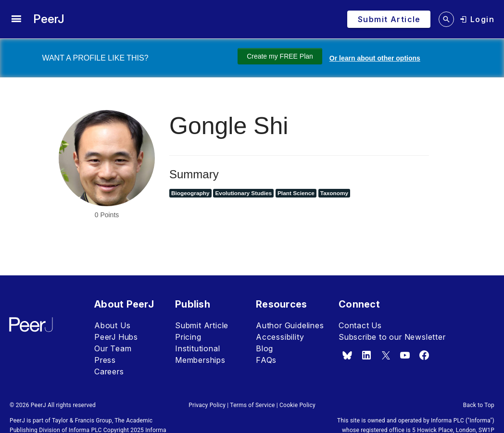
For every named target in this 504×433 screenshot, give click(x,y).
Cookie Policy (297, 405)
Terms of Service (252, 405)
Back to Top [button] (479, 405)
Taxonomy (334, 193)
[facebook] (424, 355)
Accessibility (280, 337)
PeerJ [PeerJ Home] (49, 19)
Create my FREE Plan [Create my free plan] (274, 56)
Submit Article (202, 325)
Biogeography (190, 193)
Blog (265, 348)
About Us (112, 325)
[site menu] (16, 19)
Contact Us (360, 325)
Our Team (113, 348)
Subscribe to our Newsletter (392, 337)
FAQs (266, 360)
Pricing (188, 337)
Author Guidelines (290, 325)
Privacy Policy (207, 405)
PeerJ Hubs (116, 337)
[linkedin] (366, 355)
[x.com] (386, 355)
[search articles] (446, 19)
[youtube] (405, 355)
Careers (109, 371)
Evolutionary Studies (243, 193)
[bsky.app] (347, 355)
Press (105, 360)
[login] (477, 19)
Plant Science (296, 193)
